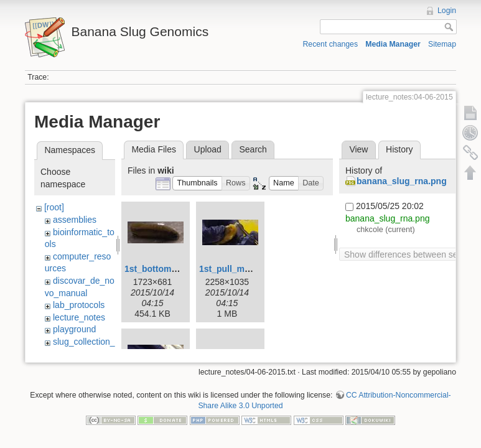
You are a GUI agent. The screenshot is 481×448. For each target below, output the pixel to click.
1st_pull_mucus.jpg (240, 269)
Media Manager (393, 44)
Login (447, 11)
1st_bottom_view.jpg (167, 269)
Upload (208, 149)
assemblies (75, 220)
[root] (54, 207)
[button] (197, 183)
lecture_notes (79, 317)
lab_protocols (79, 305)
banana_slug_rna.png (402, 181)
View (358, 149)
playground (74, 329)
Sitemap (442, 44)
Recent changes (331, 44)
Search (253, 149)
